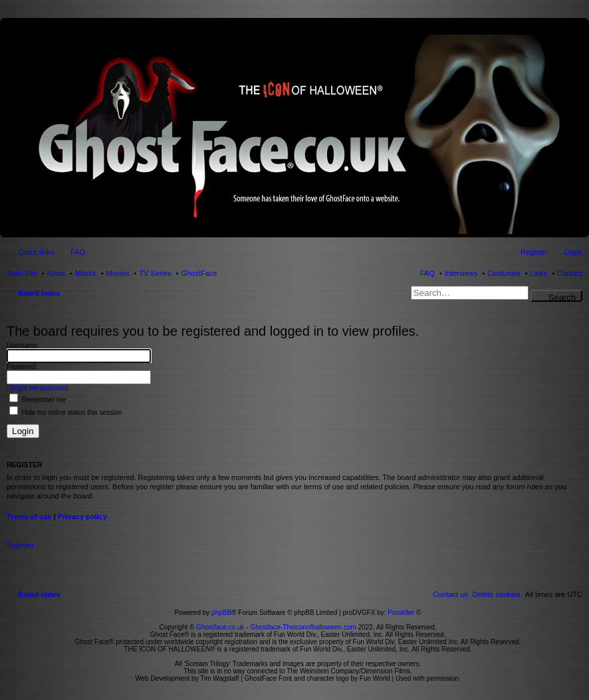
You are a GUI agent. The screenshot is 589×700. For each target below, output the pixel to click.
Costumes (504, 273)
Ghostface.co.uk (221, 627)
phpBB (221, 613)
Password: (22, 367)
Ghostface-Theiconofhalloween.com (303, 627)
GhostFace (199, 273)
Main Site (22, 273)
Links (539, 273)
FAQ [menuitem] (78, 252)
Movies (118, 273)
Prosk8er (401, 613)
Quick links (36, 252)
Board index (39, 293)
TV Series (155, 273)
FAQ (427, 273)
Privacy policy (82, 517)
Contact (570, 273)
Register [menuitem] (534, 252)
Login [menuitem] (573, 252)
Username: (23, 345)
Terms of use (29, 517)
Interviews (461, 273)
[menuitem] (497, 594)
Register (20, 545)
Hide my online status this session (65, 412)
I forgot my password (38, 388)
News (57, 273)
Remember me (38, 400)
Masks (86, 273)
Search (562, 297)
